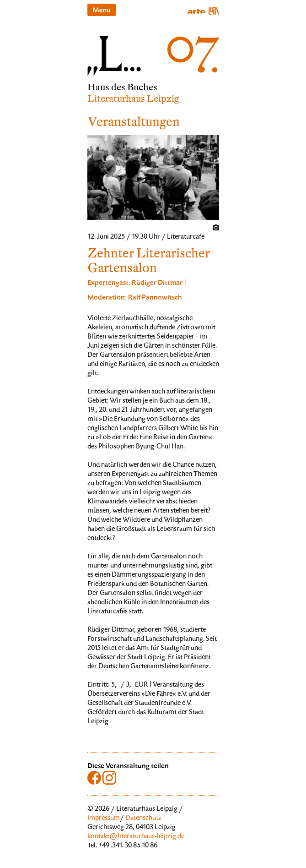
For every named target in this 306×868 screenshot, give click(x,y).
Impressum (104, 819)
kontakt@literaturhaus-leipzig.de (136, 837)
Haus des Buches (122, 87)
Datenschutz (143, 819)
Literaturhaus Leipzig (133, 99)
